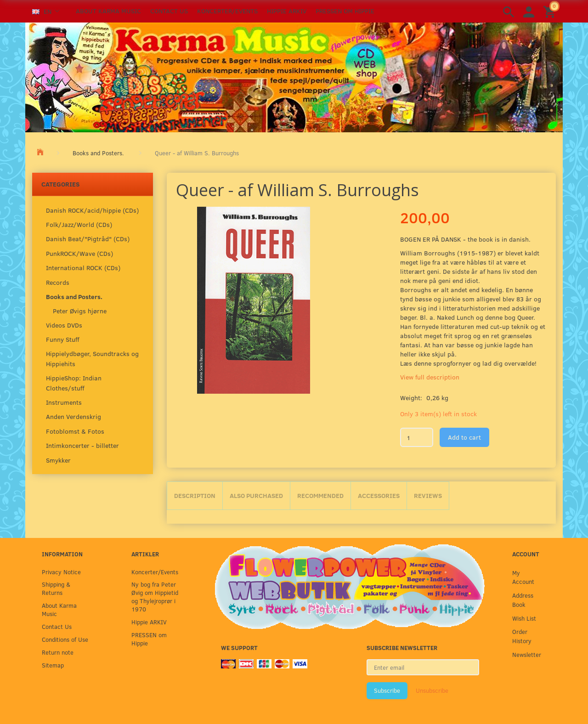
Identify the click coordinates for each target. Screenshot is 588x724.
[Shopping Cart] (551, 11)
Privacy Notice (61, 572)
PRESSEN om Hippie (345, 11)
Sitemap (53, 665)
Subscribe (387, 690)
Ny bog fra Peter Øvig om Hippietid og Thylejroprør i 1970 (155, 597)
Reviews (428, 495)
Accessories (379, 495)
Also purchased (256, 495)
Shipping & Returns (56, 588)
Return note (58, 652)
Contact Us (169, 11)
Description (195, 495)
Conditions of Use (65, 639)
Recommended (320, 495)
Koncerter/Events (227, 11)
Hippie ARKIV (287, 11)
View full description (430, 377)
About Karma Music (108, 11)
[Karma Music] (294, 76)
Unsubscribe (432, 690)
